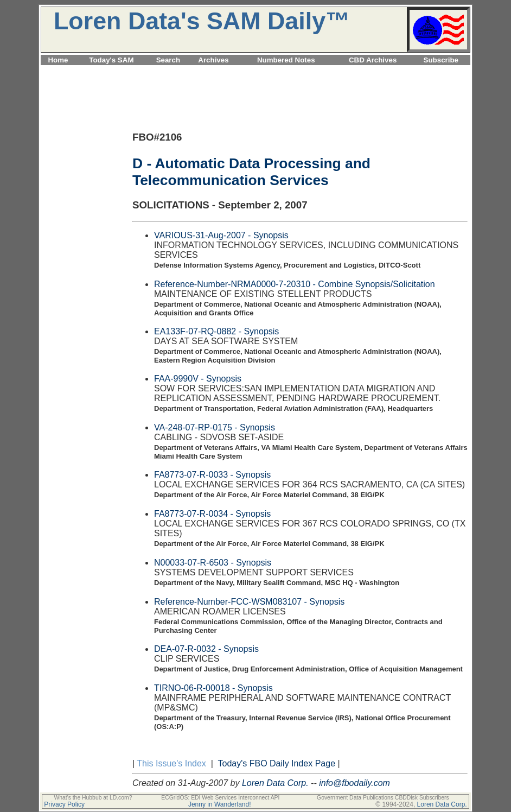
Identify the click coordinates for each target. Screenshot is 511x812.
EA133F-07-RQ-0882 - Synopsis (216, 331)
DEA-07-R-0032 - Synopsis (206, 649)
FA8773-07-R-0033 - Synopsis (212, 475)
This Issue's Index (171, 763)
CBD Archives (373, 60)
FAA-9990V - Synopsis (198, 379)
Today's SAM (111, 60)
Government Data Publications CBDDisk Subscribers (383, 798)
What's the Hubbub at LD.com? (93, 798)
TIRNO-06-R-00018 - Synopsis (213, 688)
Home (58, 60)
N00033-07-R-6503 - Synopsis (213, 563)
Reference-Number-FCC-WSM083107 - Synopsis (249, 602)
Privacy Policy (64, 804)
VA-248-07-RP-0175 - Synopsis (215, 427)
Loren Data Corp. (275, 783)
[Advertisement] (255, 71)
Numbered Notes (286, 60)
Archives (213, 60)
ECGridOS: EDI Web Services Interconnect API (220, 798)
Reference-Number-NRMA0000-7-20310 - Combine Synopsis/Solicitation (295, 284)
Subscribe (441, 60)
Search (168, 60)
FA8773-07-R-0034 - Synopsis (212, 514)
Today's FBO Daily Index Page (277, 763)
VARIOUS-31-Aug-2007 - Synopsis (221, 235)
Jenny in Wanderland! (220, 804)
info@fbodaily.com (354, 783)
